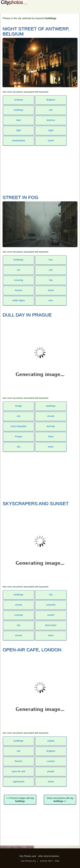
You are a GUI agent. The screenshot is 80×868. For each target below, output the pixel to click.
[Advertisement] (40, 172)
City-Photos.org (28, 861)
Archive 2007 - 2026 (50, 861)
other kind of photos (49, 856)
